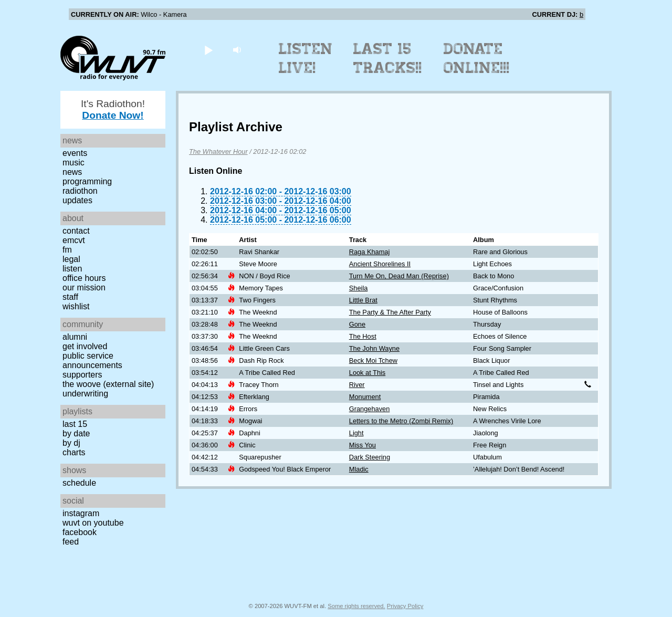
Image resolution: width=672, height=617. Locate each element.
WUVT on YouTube (93, 523)
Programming (87, 181)
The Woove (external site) (108, 384)
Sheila (359, 288)
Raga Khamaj (370, 252)
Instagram (81, 513)
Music (73, 163)
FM (67, 250)
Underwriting (85, 394)
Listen (72, 269)
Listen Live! (306, 58)
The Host (363, 336)
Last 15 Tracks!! (388, 58)
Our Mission (84, 287)
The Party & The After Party (390, 312)
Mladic (359, 469)
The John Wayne (374, 348)
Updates (77, 200)
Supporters (82, 375)
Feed (71, 542)
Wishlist (76, 306)
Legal (71, 259)
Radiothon (80, 191)
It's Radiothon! (113, 109)
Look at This (367, 373)
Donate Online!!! (477, 58)
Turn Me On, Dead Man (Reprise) (399, 276)
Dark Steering (370, 457)
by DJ (71, 443)
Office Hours (84, 278)
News (72, 172)
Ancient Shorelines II (380, 264)
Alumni (75, 337)
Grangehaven (370, 409)
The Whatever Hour (218, 151)
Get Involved (85, 346)
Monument (365, 397)
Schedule (79, 483)
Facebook (80, 532)
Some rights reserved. (356, 606)
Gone (357, 324)
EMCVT (74, 240)
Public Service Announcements (92, 360)
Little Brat (363, 300)
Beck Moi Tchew (373, 360)
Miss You (363, 445)
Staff (70, 297)
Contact (76, 231)
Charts (74, 452)
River (357, 385)
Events (75, 153)
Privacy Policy (405, 606)
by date (76, 433)
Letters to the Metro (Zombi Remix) (401, 421)
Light (356, 433)
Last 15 (75, 424)
